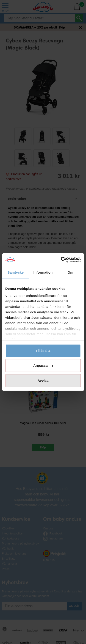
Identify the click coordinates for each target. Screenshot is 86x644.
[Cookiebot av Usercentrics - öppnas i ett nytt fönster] (61, 260)
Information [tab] (43, 272)
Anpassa (43, 365)
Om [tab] (71, 272)
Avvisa (43, 380)
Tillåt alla (43, 350)
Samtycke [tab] (15, 272)
